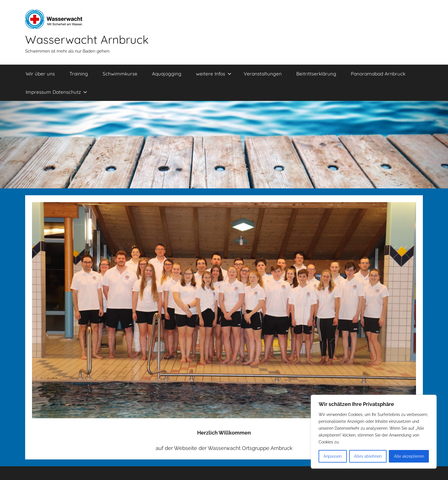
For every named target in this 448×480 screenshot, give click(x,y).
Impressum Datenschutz (56, 92)
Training (79, 74)
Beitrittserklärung (316, 74)
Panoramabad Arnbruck (378, 74)
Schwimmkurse (120, 74)
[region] (374, 432)
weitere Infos (214, 74)
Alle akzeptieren (409, 456)
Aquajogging (167, 74)
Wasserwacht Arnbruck (87, 39)
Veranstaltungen (263, 74)
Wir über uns (40, 74)
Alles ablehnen (368, 456)
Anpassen (333, 456)
